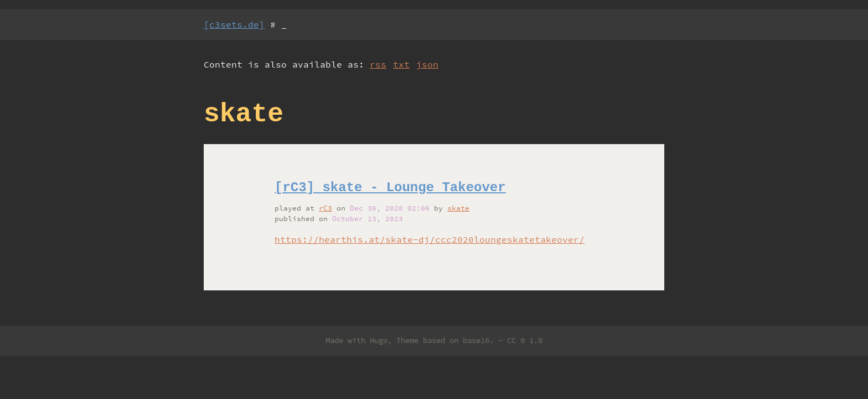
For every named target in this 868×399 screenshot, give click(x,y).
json (427, 64)
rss (378, 64)
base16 (476, 340)
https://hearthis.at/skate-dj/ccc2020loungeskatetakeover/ (430, 239)
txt (401, 64)
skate (458, 208)
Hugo (379, 340)
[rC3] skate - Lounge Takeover (390, 188)
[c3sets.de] (234, 24)
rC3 (325, 208)
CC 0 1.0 (525, 340)
